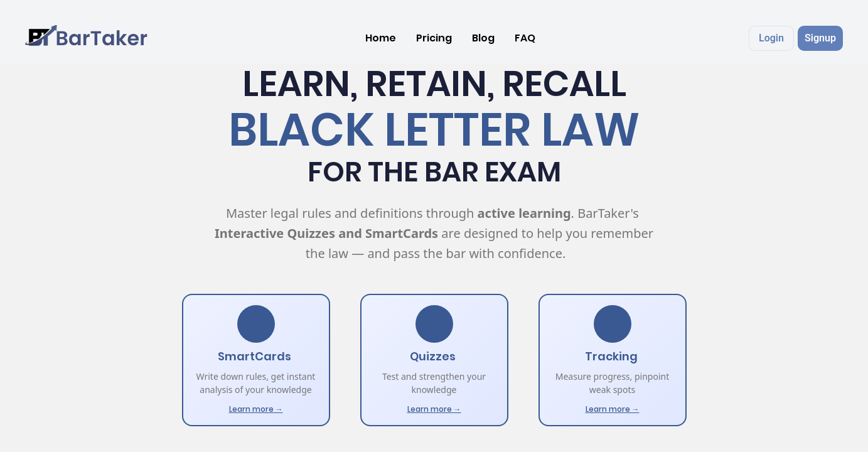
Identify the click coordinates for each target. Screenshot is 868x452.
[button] (771, 38)
